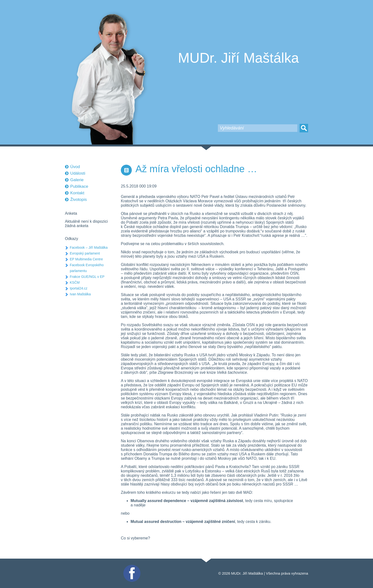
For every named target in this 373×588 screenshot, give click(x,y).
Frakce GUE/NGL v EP (87, 277)
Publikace (79, 186)
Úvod (75, 167)
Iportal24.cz (79, 288)
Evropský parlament (85, 253)
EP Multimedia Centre (86, 259)
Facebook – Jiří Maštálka (89, 247)
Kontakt (77, 193)
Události (78, 173)
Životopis (79, 200)
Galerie (77, 180)
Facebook (131, 567)
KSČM (75, 282)
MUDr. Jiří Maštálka (238, 58)
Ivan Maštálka (80, 294)
